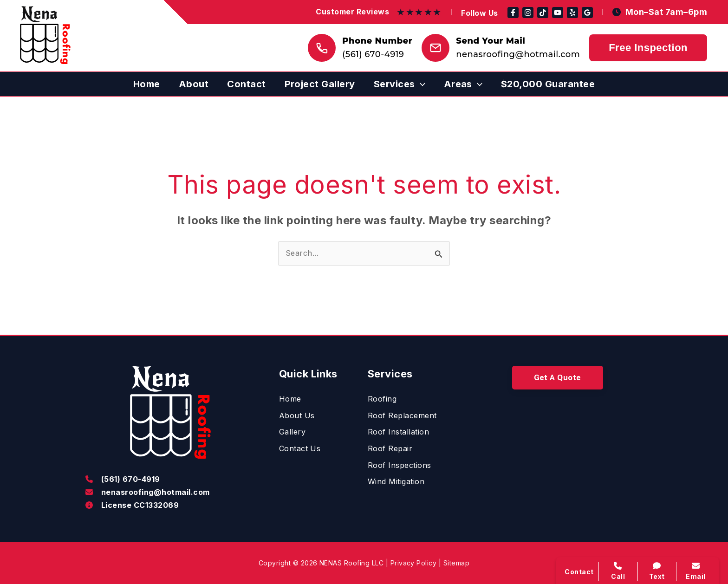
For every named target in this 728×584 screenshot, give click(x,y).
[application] (420, 84)
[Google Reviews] (587, 13)
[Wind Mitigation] (396, 482)
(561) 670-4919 (373, 54)
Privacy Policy (414, 563)
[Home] (290, 399)
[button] (400, 84)
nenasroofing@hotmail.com (518, 54)
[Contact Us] (300, 449)
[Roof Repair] (390, 449)
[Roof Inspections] (400, 466)
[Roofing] (382, 399)
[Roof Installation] (398, 432)
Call (618, 571)
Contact (579, 572)
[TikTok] (543, 13)
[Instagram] (528, 13)
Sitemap (456, 563)
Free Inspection (648, 48)
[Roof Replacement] (402, 416)
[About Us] (297, 416)
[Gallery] (292, 432)
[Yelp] (572, 13)
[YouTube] (558, 13)
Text (657, 571)
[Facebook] (513, 13)
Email (696, 571)
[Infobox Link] (171, 480)
